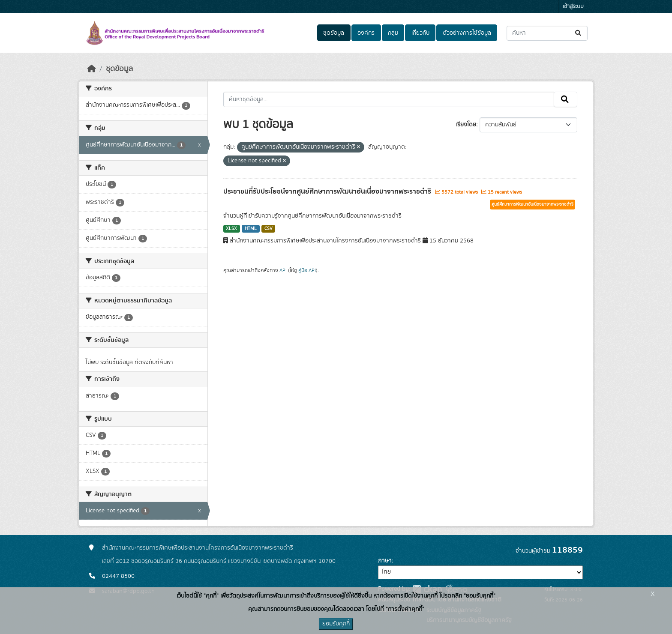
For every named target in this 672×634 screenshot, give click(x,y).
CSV (268, 229)
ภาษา (385, 561)
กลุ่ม (393, 33)
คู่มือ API (307, 270)
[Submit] (579, 33)
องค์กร (366, 33)
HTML (251, 229)
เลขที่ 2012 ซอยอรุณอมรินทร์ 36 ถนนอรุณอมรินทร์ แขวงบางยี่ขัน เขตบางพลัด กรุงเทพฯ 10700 (219, 561)
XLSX (231, 229)
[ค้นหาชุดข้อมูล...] (547, 33)
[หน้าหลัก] (92, 69)
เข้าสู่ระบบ (573, 7)
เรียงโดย (466, 125)
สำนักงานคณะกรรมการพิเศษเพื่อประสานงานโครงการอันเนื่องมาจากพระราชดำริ (198, 548)
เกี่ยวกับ (420, 33)
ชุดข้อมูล (334, 33)
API (283, 270)
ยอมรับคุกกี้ (336, 624)
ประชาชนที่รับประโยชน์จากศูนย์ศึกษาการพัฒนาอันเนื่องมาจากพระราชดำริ (328, 191)
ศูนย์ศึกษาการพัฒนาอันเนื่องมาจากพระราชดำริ (532, 204)
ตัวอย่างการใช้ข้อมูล (467, 33)
